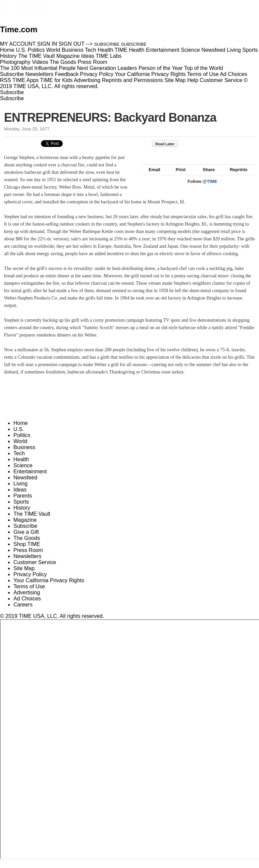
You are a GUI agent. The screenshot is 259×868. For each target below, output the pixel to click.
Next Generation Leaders (107, 68)
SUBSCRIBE (107, 44)
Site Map (175, 80)
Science (23, 473)
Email (151, 177)
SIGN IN (47, 44)
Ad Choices (236, 74)
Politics (22, 443)
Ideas (20, 497)
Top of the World (204, 68)
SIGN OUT (72, 44)
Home (21, 430)
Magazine (25, 527)
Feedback (67, 74)
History (22, 515)
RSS (6, 80)
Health (21, 467)
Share (205, 177)
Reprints (236, 177)
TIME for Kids (56, 80)
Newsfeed (25, 485)
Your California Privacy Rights (150, 74)
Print (178, 177)
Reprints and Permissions (133, 80)
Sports (21, 509)
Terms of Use (203, 74)
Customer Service (221, 80)
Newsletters (40, 74)
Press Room (28, 558)
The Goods (27, 545)
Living (20, 491)
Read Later (168, 144)
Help (193, 80)
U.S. (19, 437)
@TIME (210, 189)
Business (24, 455)
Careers (23, 612)
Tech (19, 461)
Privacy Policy (97, 74)
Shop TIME (27, 551)
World (20, 449)
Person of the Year (161, 68)
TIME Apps (25, 80)
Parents (23, 503)
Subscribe (12, 74)
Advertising (87, 80)
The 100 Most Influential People (38, 68)
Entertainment (30, 479)
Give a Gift (26, 539)
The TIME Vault (32, 521)
